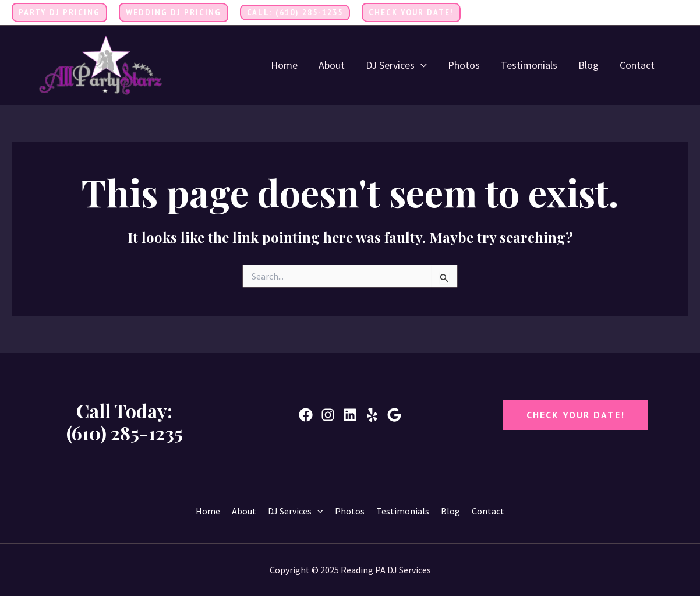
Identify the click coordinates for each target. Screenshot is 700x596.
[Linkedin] (350, 415)
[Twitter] (666, 13)
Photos (464, 65)
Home (284, 65)
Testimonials (529, 65)
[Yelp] (372, 415)
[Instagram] (683, 13)
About (332, 65)
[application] (421, 65)
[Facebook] (648, 13)
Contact (637, 65)
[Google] (394, 415)
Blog (588, 65)
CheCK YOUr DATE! (576, 415)
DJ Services (396, 65)
